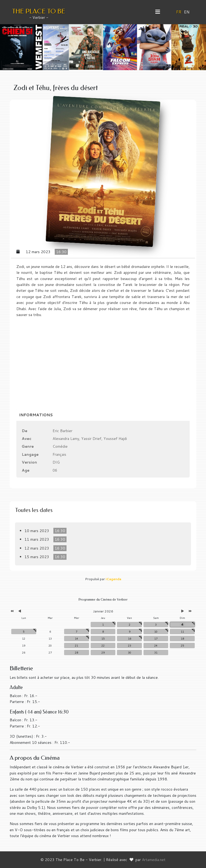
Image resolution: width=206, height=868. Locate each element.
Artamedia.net (154, 860)
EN (187, 12)
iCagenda (113, 579)
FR (179, 12)
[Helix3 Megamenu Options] (160, 12)
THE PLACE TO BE (39, 11)
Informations (36, 415)
